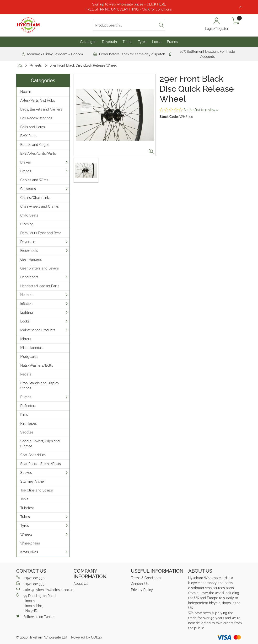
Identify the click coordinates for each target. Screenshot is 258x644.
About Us (81, 584)
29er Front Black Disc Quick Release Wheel (83, 65)
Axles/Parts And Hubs (38, 100)
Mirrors (26, 339)
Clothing (27, 224)
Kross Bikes (29, 552)
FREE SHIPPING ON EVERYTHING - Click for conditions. (129, 9)
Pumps (26, 397)
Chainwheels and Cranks (40, 206)
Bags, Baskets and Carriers (41, 109)
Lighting (27, 312)
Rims (24, 415)
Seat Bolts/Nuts (33, 455)
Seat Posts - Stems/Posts (41, 464)
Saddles (27, 432)
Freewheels (29, 251)
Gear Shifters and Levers (40, 268)
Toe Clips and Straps (37, 490)
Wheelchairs (30, 543)
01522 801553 (30, 584)
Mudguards (29, 357)
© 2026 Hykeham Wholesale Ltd (42, 637)
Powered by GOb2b (87, 637)
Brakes (26, 162)
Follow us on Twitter (35, 617)
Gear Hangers (31, 259)
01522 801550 (30, 578)
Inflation (26, 304)
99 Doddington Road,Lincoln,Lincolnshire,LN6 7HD (36, 603)
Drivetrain (109, 42)
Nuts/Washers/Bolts (37, 365)
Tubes (127, 42)
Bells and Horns (33, 127)
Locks (157, 42)
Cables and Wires (34, 180)
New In (26, 92)
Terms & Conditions (146, 578)
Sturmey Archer (33, 481)
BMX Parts (28, 136)
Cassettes (28, 189)
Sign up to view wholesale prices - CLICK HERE (129, 4)
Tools (24, 499)
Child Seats (29, 215)
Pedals (26, 374)
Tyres (142, 42)
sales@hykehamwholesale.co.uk (43, 590)
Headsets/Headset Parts (40, 286)
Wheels (36, 65)
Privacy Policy (142, 590)
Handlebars (29, 277)
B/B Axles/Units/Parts (38, 153)
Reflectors (28, 406)
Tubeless (27, 508)
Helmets (27, 295)
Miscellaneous (31, 348)
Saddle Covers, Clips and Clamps (40, 444)
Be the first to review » (201, 110)
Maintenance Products (38, 330)
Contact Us (140, 584)
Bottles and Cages (35, 145)
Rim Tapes (29, 423)
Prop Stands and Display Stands (40, 386)
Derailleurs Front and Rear (41, 233)
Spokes (26, 473)
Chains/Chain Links (35, 198)
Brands (172, 42)
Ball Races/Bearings (36, 118)
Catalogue (88, 42)
